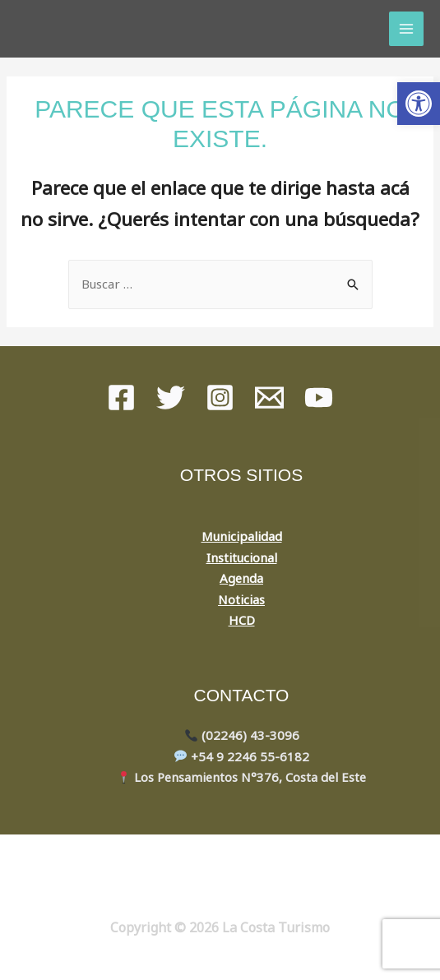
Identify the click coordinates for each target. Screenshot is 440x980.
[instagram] (220, 398)
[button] (419, 104)
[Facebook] (121, 398)
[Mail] (269, 398)
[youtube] (319, 398)
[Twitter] (171, 398)
